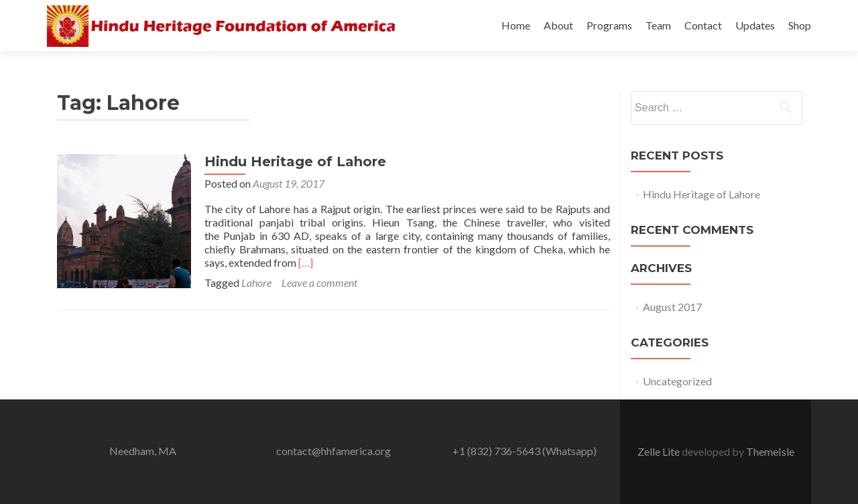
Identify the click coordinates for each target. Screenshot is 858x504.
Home (516, 25)
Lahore (256, 282)
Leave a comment (319, 282)
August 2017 (672, 307)
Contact (703, 25)
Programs (609, 25)
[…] (306, 262)
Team (658, 25)
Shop (800, 25)
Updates (755, 25)
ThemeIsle (770, 451)
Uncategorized (677, 381)
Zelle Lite (660, 451)
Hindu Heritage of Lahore (295, 162)
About (558, 25)
